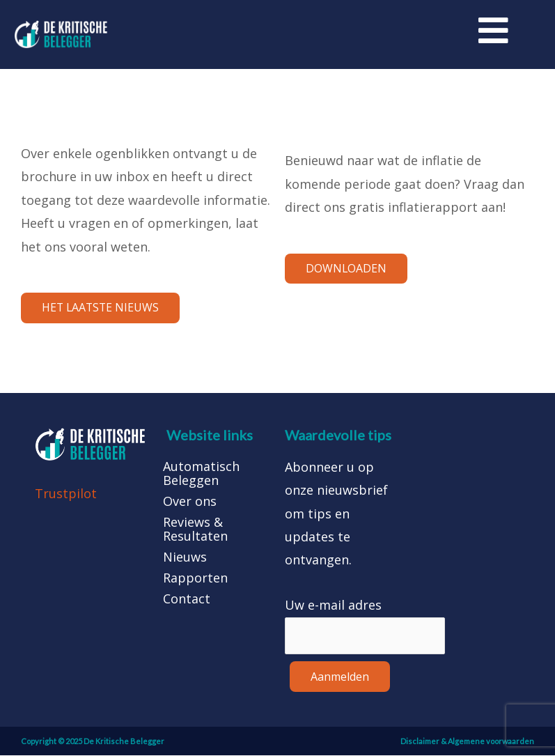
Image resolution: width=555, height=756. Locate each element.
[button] (102, 309)
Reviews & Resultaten (195, 530)
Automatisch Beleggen (201, 474)
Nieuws (185, 557)
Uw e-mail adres (333, 606)
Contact (187, 599)
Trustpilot (66, 495)
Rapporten (195, 578)
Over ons (190, 502)
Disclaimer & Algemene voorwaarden (467, 742)
